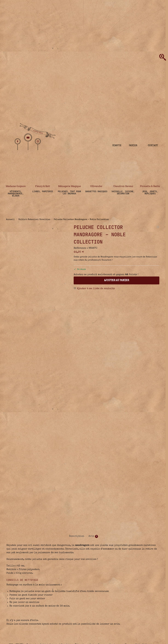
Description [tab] (77, 461)
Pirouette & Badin (150, 186)
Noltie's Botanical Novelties (34, 220)
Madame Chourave (99, 569)
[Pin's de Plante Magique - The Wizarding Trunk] (158, 227)
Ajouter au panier (117, 280)
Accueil (10, 220)
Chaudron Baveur (123, 186)
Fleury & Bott (43, 186)
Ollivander (96, 186)
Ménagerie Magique (69, 186)
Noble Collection (145, 569)
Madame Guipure (16, 186)
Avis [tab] (93, 461)
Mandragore (116, 569)
